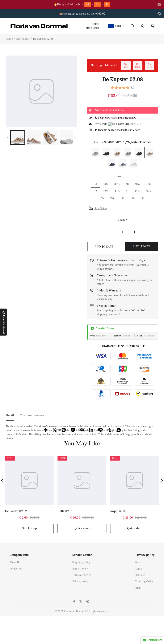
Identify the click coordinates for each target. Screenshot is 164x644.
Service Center (82, 579)
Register (140, 599)
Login (139, 592)
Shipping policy (81, 586)
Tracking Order (144, 605)
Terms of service (82, 599)
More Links (92, 28)
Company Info (19, 579)
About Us (15, 586)
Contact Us (16, 592)
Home (95, 24)
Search (139, 586)
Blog (138, 612)
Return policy (80, 592)
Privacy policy (81, 605)
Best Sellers (23, 39)
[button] (8, 137)
